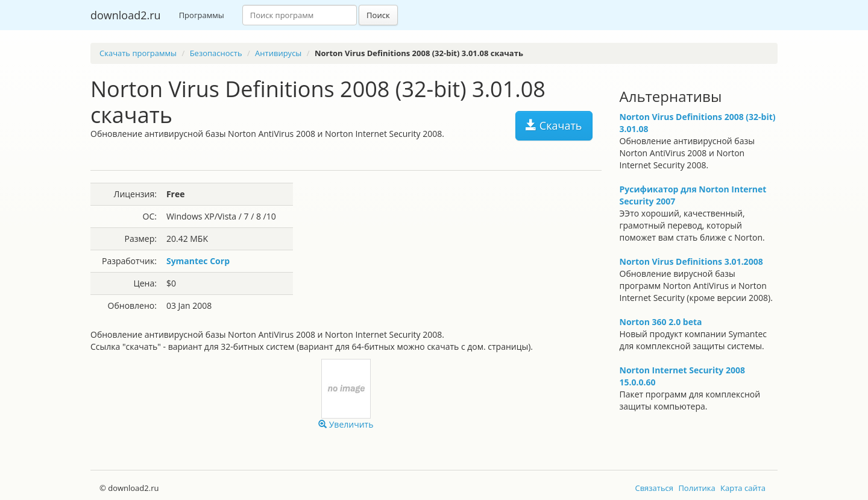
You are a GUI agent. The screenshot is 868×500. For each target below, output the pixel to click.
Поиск (378, 15)
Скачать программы (138, 53)
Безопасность (216, 53)
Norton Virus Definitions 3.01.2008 (691, 261)
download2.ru (126, 15)
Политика (697, 488)
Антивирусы (278, 53)
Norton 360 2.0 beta (661, 322)
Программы (202, 15)
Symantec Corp (198, 261)
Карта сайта (743, 488)
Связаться (654, 488)
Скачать (554, 125)
